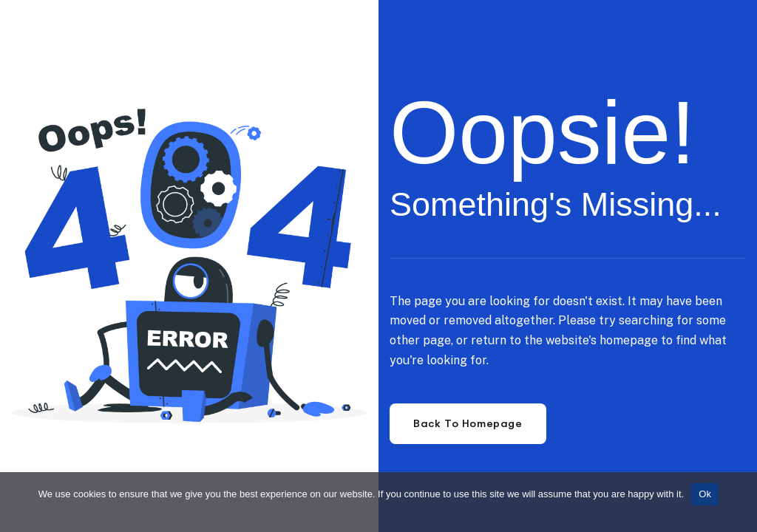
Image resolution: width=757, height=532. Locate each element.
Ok (705, 494)
